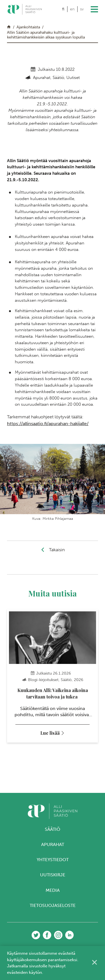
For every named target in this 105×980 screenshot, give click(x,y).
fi (63, 9)
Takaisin (57, 550)
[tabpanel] (53, 676)
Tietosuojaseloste (53, 905)
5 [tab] (63, 773)
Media (53, 890)
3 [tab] (53, 773)
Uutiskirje (53, 875)
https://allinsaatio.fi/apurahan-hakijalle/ (48, 424)
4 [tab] (58, 773)
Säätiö (53, 829)
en (72, 9)
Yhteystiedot (53, 860)
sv (82, 9)
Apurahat (53, 844)
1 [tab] (42, 773)
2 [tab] (47, 773)
